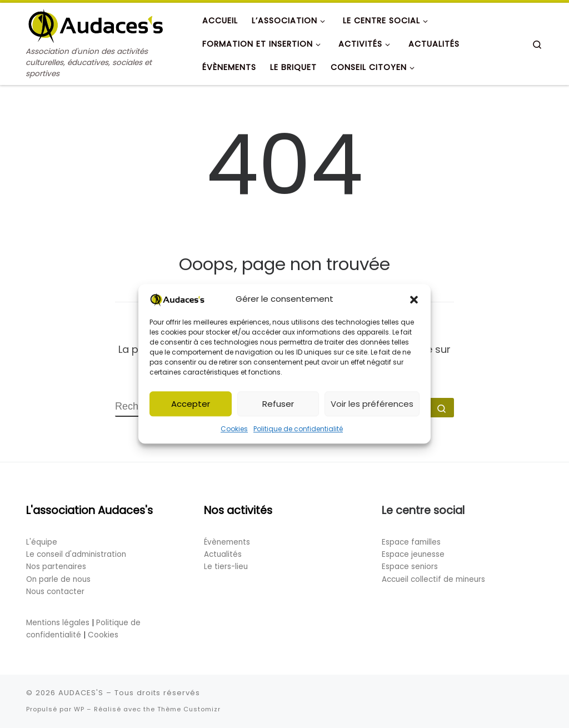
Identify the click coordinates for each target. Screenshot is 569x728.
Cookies (234, 433)
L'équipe (42, 542)
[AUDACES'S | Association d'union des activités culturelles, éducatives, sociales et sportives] (96, 24)
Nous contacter (55, 592)
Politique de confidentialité (298, 433)
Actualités (223, 554)
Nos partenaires (56, 567)
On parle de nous (58, 579)
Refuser (278, 407)
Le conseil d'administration (76, 554)
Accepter (191, 407)
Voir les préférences (372, 407)
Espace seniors (410, 567)
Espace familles (411, 542)
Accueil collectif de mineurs (433, 579)
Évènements (227, 542)
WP (79, 709)
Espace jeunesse (413, 554)
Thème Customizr (189, 709)
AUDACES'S (81, 693)
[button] (414, 303)
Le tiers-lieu (226, 567)
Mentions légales (58, 623)
